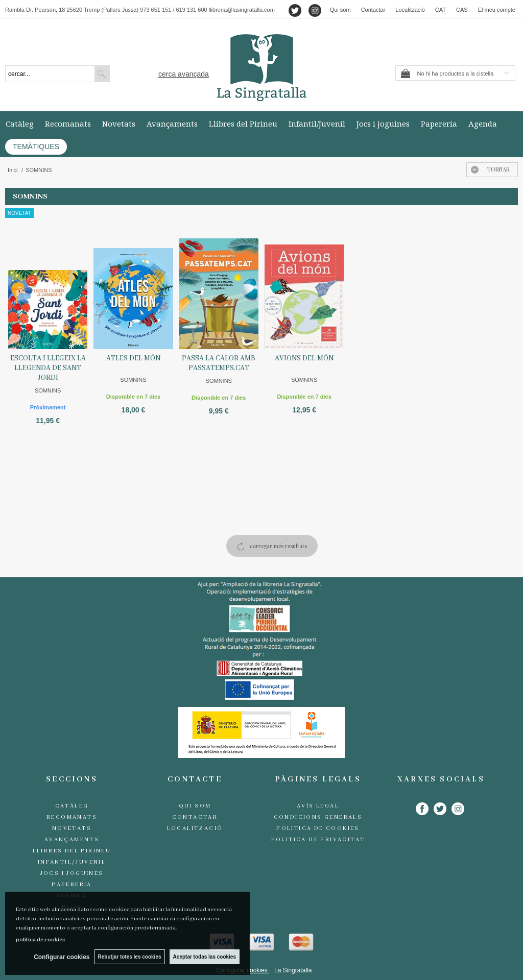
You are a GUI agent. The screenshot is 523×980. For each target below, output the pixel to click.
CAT (441, 10)
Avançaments (172, 124)
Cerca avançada (184, 74)
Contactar (373, 10)
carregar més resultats (278, 546)
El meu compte (497, 10)
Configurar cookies (61, 957)
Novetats (119, 124)
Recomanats (68, 124)
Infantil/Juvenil (317, 124)
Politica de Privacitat (318, 840)
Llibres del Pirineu (243, 124)
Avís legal (318, 806)
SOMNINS (48, 390)
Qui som (340, 10)
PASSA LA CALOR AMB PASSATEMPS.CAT (219, 363)
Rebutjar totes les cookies (129, 957)
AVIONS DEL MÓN (304, 358)
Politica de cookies (318, 828)
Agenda (483, 124)
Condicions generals (318, 817)
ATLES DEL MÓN (133, 358)
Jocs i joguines (383, 124)
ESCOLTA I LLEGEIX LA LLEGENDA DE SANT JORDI (48, 368)
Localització (410, 10)
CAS (462, 10)
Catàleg (20, 124)
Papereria (439, 124)
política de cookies (41, 940)
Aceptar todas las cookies (205, 957)
